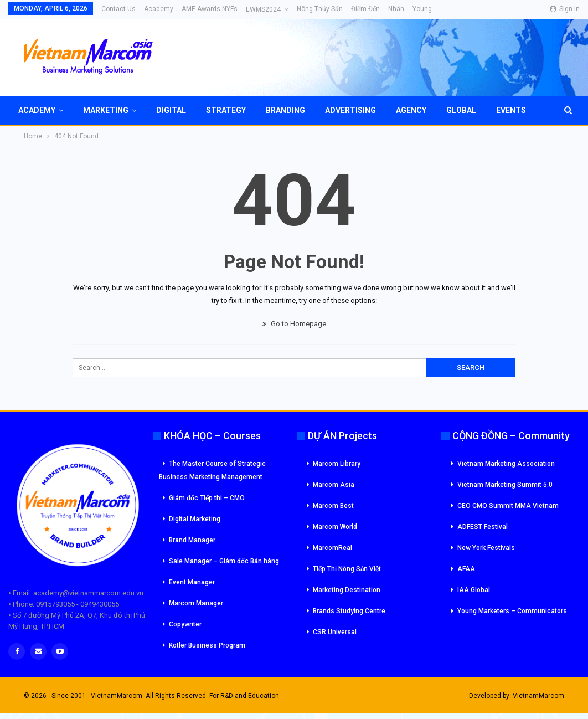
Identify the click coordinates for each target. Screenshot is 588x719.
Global (461, 110)
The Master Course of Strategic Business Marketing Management (212, 470)
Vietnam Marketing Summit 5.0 (505, 485)
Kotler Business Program (207, 645)
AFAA (466, 569)
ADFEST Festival (483, 527)
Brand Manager (192, 540)
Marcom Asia (334, 485)
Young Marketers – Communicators (512, 611)
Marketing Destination (347, 590)
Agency (411, 110)
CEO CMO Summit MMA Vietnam (508, 506)
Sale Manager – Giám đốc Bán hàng (224, 561)
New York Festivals (486, 548)
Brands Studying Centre (349, 611)
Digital (171, 110)
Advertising (350, 110)
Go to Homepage (294, 324)
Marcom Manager (196, 603)
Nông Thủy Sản (320, 9)
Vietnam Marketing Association (506, 464)
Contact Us (118, 9)
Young (422, 9)
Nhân (396, 9)
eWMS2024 (263, 9)
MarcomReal (332, 548)
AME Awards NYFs (210, 9)
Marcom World (335, 527)
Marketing (106, 110)
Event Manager (192, 582)
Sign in (565, 9)
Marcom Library (337, 464)
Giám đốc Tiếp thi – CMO (207, 498)
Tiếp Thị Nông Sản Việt (347, 569)
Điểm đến (365, 9)
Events (511, 110)
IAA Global (474, 590)
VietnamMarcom (538, 696)
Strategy (226, 110)
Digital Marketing (195, 519)
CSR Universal (335, 632)
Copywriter (185, 624)
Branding (285, 110)
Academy (159, 9)
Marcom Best (333, 506)
